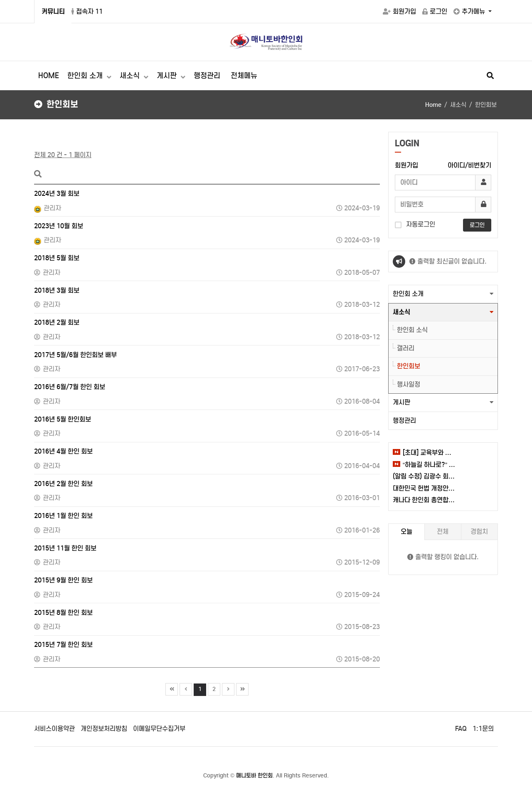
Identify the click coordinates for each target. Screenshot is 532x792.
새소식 (131, 76)
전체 (443, 532)
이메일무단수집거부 (159, 729)
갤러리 (406, 348)
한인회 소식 (412, 330)
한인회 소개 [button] (408, 294)
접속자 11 (87, 11)
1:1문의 (483, 729)
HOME (49, 76)
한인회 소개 (86, 76)
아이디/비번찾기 (469, 165)
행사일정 (409, 384)
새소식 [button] (401, 312)
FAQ (461, 729)
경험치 (479, 532)
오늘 (406, 532)
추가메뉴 (470, 11)
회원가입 (399, 11)
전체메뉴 (244, 76)
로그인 (435, 11)
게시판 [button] (401, 402)
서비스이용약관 (54, 729)
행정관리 (207, 76)
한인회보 (409, 366)
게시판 (168, 76)
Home (433, 105)
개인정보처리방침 (104, 729)
